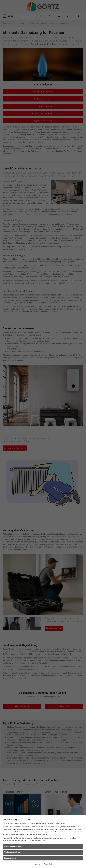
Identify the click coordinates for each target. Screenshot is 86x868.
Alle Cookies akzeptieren (13, 846)
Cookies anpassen (10, 858)
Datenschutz (48, 864)
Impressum (38, 864)
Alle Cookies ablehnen (12, 852)
